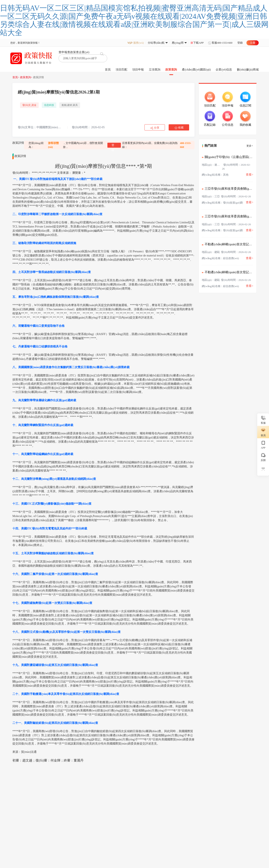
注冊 (253, 43)
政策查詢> (26, 77)
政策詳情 (38, 77)
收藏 (181, 128)
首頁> (16, 77)
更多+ (250, 146)
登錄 (240, 43)
